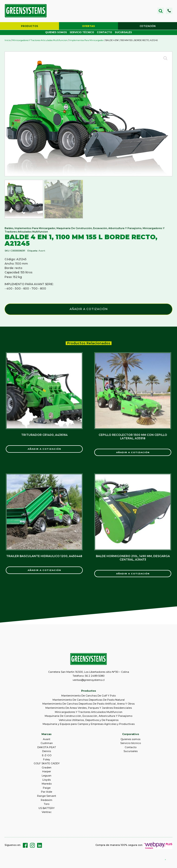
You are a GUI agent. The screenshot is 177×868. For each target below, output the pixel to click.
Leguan (47, 776)
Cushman (47, 744)
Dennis (47, 752)
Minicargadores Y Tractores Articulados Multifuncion (40, 41)
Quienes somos (56, 33)
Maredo (47, 784)
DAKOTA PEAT (47, 748)
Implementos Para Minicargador (86, 41)
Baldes (9, 229)
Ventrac (47, 813)
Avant (42, 251)
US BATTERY (47, 809)
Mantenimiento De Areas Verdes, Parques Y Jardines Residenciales (89, 709)
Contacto (104, 33)
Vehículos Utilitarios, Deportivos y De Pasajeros (89, 721)
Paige (47, 788)
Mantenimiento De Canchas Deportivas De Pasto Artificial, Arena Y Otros (88, 704)
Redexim (47, 800)
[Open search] (161, 11)
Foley (47, 760)
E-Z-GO (47, 756)
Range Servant (47, 797)
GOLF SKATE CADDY (47, 764)
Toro (47, 805)
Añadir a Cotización (89, 309)
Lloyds (47, 780)
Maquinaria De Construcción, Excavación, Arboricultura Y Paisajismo (99, 229)
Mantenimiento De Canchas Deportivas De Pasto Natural (89, 700)
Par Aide (47, 792)
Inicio (8, 41)
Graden (47, 768)
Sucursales (123, 33)
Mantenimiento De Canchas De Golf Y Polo (88, 696)
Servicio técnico (82, 33)
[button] (169, 11)
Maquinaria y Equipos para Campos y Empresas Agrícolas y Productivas (89, 725)
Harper (47, 772)
